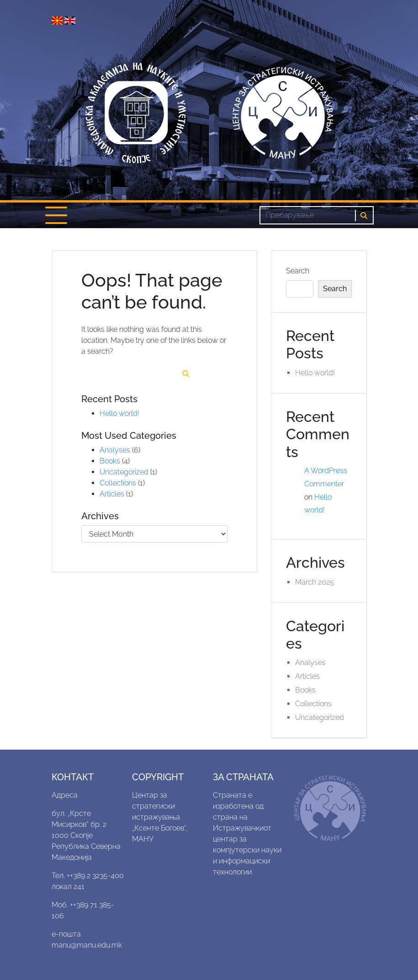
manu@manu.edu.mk (87, 945)
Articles (112, 494)
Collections (118, 483)
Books (110, 461)
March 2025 (315, 582)
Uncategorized (124, 472)
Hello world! (119, 413)
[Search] (307, 215)
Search (298, 271)
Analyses (115, 450)
